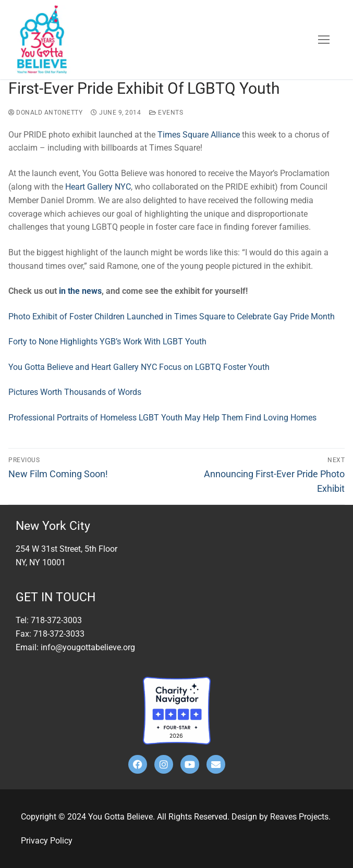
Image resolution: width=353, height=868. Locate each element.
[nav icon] (324, 40)
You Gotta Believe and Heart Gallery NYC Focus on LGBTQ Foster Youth (140, 367)
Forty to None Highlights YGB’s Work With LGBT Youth (108, 342)
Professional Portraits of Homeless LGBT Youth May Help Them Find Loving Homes (162, 418)
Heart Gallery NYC (98, 187)
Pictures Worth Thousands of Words (76, 392)
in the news (80, 291)
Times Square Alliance (199, 135)
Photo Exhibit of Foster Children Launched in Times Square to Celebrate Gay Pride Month (172, 317)
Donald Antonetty (45, 113)
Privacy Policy (47, 841)
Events (166, 113)
